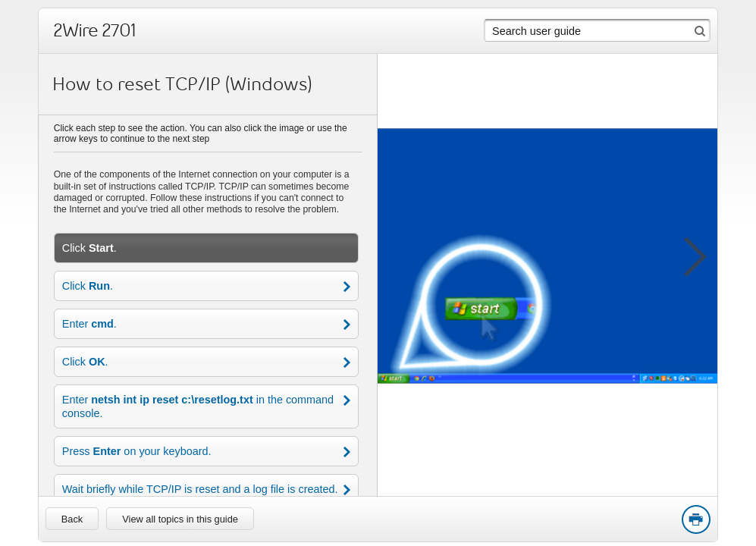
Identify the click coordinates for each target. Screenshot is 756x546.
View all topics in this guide (180, 519)
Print (695, 520)
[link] (72, 519)
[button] (687, 254)
